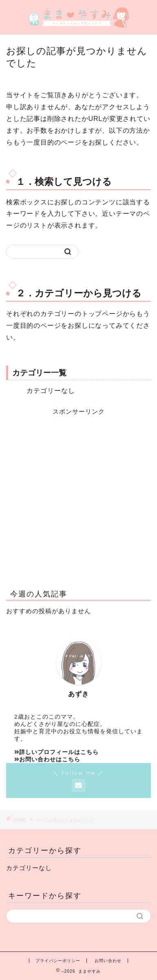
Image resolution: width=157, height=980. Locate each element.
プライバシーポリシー (58, 961)
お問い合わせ (108, 961)
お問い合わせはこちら (47, 760)
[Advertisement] (78, 494)
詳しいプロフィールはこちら (56, 752)
